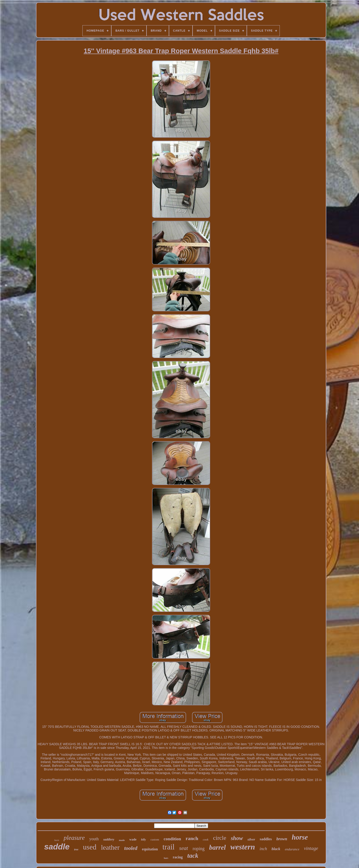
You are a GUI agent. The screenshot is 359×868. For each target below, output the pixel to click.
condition (172, 839)
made (122, 840)
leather (110, 847)
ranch (192, 838)
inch (263, 849)
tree (76, 849)
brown (282, 839)
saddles (266, 839)
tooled (131, 848)
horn (57, 840)
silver (251, 839)
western (243, 847)
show (237, 838)
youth (94, 839)
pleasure (74, 838)
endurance (292, 849)
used (90, 847)
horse (300, 837)
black (276, 849)
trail (168, 847)
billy (143, 840)
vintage (311, 848)
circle (220, 838)
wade (133, 839)
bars (166, 858)
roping (199, 849)
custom (155, 839)
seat (184, 848)
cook (206, 839)
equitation (150, 849)
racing (178, 857)
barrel (217, 847)
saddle (57, 847)
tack (193, 856)
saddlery (109, 839)
